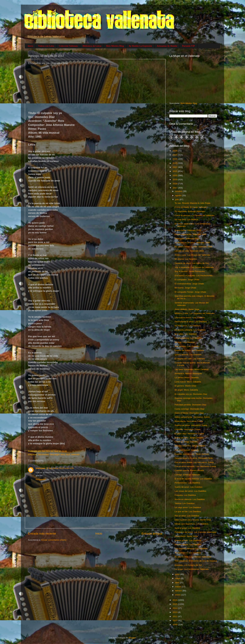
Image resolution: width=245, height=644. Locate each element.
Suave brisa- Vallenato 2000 (188, 230)
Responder (41, 479)
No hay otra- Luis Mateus (186, 219)
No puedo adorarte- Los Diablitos (190, 330)
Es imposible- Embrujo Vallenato (190, 211)
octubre (179, 191)
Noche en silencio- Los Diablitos (190, 499)
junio (178, 574)
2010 (175, 620)
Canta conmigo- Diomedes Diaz (190, 409)
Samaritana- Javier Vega (186, 536)
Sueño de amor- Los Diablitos (189, 487)
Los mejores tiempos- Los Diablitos (191, 549)
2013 (175, 612)
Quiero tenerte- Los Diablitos (188, 355)
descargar (55, 455)
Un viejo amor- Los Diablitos (188, 507)
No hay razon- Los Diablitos (188, 326)
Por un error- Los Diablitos (187, 516)
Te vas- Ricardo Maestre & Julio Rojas (193, 203)
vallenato (75, 455)
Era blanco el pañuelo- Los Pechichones (194, 276)
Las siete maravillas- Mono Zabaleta (192, 369)
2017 (175, 188)
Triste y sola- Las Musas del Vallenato (192, 255)
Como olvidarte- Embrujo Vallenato (191, 207)
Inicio (31, 46)
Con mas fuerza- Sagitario (187, 450)
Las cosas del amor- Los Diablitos (191, 491)
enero (178, 595)
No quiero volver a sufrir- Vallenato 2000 (194, 247)
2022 (175, 167)
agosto (179, 195)
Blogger (132, 638)
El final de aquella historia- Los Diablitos (193, 479)
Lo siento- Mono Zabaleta (187, 378)
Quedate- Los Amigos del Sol (188, 565)
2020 (175, 175)
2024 (175, 159)
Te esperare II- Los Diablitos (188, 553)
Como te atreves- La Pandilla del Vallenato (195, 215)
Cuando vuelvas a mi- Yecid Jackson (192, 454)
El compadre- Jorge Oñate (187, 280)
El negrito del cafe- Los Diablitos (190, 359)
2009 (175, 625)
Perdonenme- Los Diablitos (187, 483)
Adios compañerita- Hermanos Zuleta (192, 417)
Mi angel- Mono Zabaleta (186, 390)
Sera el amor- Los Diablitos (187, 528)
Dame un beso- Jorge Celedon (189, 438)
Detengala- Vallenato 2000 (187, 239)
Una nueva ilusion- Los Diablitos (190, 318)
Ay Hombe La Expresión (140, 46)
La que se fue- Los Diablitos (188, 511)
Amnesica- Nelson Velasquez (188, 373)
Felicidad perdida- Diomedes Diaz (191, 405)
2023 (175, 163)
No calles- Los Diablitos (186, 334)
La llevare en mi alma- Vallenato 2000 (192, 243)
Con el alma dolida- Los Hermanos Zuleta (194, 462)
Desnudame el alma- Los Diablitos (191, 322)
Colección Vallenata (68, 46)
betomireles (44, 455)
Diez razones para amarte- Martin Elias (193, 520)
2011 (175, 616)
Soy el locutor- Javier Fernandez (190, 271)
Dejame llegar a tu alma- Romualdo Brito (194, 458)
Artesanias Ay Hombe (167, 46)
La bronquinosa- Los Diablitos (189, 338)
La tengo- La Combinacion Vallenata (192, 569)
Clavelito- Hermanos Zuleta (187, 429)
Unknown (40, 468)
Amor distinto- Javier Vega (187, 309)
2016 (175, 600)
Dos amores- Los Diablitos (187, 346)
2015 (175, 604)
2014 (175, 608)
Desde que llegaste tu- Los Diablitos (192, 524)
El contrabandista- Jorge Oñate (189, 284)
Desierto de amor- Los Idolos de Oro (192, 263)
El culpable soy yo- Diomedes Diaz (191, 394)
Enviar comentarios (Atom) (54, 540)
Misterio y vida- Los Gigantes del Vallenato (195, 313)
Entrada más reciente (42, 534)
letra (63, 455)
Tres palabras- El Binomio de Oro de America (196, 561)
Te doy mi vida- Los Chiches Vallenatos (193, 557)
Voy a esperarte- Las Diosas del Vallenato (194, 267)
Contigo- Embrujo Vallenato (187, 475)
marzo (178, 587)
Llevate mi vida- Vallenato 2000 (189, 251)
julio (177, 199)
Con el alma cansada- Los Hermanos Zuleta (195, 466)
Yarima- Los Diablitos (185, 503)
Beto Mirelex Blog (115, 46)
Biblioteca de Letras (92, 46)
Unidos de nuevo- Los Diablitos (189, 350)
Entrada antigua (152, 534)
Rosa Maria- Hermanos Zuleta (189, 421)
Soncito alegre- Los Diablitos (188, 544)
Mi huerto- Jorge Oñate (186, 288)
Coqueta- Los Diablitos (185, 495)
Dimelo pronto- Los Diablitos (188, 540)
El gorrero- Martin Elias (185, 386)
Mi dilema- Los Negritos (186, 259)
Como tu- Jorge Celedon (186, 442)
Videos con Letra (46, 46)
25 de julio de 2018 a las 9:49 (60, 468)
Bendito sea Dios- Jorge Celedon (190, 446)
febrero (179, 591)
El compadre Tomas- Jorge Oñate (190, 292)
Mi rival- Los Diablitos (185, 342)
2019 (175, 180)
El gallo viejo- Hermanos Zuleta (189, 434)
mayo (178, 578)
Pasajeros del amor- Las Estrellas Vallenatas (196, 532)
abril (177, 583)
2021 (175, 171)
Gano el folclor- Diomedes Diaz (189, 413)
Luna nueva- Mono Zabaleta (188, 382)
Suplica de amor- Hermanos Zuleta (191, 425)
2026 (175, 151)
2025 (175, 155)
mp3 (68, 455)
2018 (175, 184)
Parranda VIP (189, 46)
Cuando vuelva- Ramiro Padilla (189, 470)
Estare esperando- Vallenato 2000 (191, 234)
